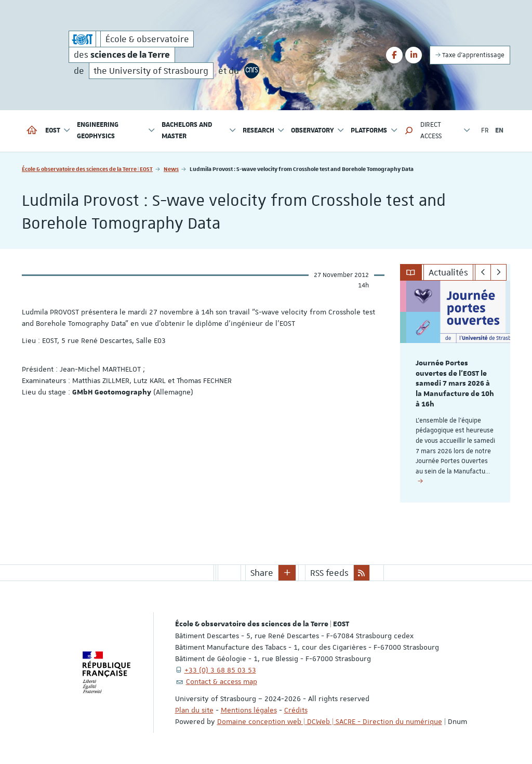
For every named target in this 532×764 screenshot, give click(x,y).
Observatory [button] (318, 131)
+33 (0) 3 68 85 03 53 (220, 670)
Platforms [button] (374, 131)
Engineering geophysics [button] (116, 131)
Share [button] (262, 573)
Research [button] (264, 131)
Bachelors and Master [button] (199, 131)
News (171, 169)
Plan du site (194, 710)
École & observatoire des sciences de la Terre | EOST (87, 169)
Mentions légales (249, 710)
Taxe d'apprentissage (470, 55)
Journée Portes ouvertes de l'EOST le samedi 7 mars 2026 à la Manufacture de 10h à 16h (455, 384)
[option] (455, 392)
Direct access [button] (445, 131)
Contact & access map (222, 681)
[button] (409, 131)
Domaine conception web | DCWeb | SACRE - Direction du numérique (330, 721)
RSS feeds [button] (329, 573)
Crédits (296, 710)
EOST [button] (58, 131)
